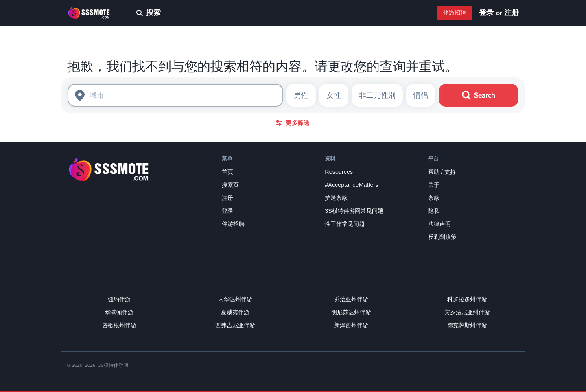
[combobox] (175, 95)
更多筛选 (293, 123)
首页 (227, 172)
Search (479, 95)
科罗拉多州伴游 (467, 299)
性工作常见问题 (345, 224)
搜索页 (230, 185)
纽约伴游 (119, 299)
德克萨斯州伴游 (467, 325)
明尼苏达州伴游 (351, 312)
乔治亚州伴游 (351, 299)
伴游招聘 (455, 13)
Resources (339, 172)
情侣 (421, 95)
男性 (301, 95)
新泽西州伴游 (351, 325)
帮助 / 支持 (442, 172)
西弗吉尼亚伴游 (235, 325)
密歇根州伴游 (119, 325)
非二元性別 (377, 95)
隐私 (434, 211)
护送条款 (336, 198)
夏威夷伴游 (235, 312)
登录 (486, 13)
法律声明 (439, 224)
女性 (334, 95)
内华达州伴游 (235, 299)
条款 (434, 198)
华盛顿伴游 (119, 312)
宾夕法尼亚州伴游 (467, 312)
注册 (512, 13)
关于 (434, 185)
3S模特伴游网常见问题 (354, 211)
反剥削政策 (442, 237)
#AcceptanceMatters (351, 185)
